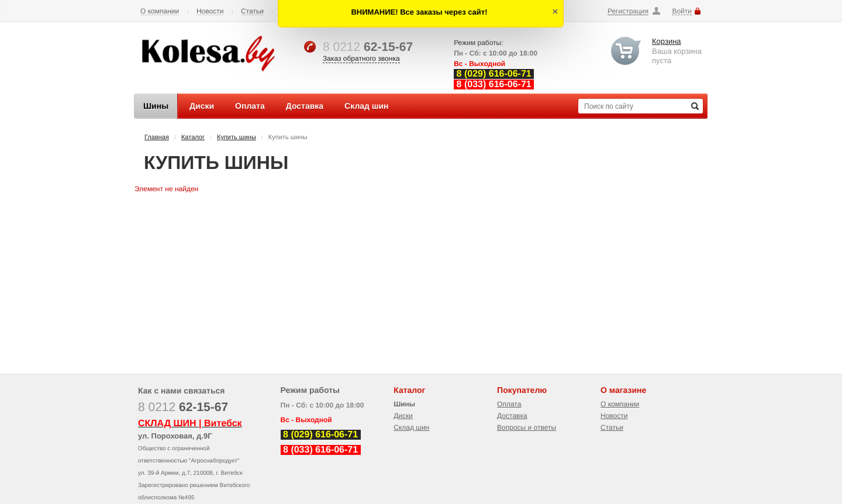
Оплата (509, 404)
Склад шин (411, 427)
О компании (160, 11)
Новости (210, 11)
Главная (157, 137)
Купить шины (237, 137)
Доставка (512, 416)
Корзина (667, 41)
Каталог (193, 137)
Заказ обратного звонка (361, 58)
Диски (403, 416)
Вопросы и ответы (527, 427)
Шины (404, 404)
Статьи (252, 11)
